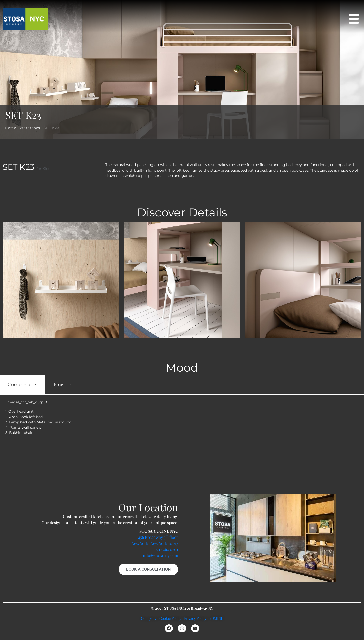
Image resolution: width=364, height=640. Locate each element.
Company (149, 618)
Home (11, 128)
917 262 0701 (167, 549)
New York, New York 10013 (155, 543)
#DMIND (216, 618)
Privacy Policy (195, 618)
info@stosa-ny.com (161, 555)
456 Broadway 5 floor (158, 537)
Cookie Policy (170, 618)
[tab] (23, 385)
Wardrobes (30, 128)
